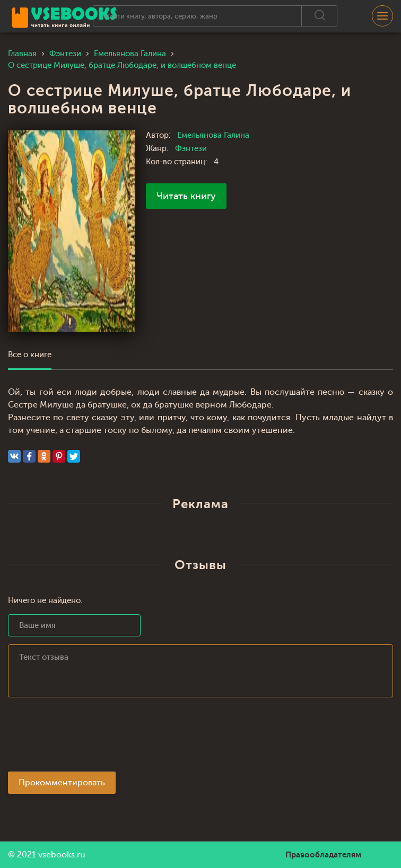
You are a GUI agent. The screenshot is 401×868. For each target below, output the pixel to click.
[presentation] (89, 738)
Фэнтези (191, 149)
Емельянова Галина (213, 135)
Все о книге (30, 355)
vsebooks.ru (62, 855)
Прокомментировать (62, 783)
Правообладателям (323, 855)
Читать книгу (186, 196)
